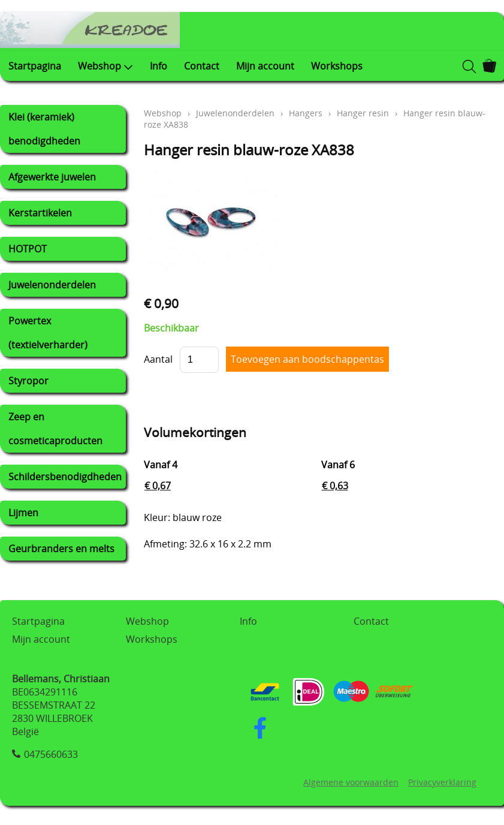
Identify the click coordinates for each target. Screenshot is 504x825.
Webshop (105, 66)
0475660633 (51, 754)
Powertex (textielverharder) (48, 333)
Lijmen (23, 513)
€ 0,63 (335, 486)
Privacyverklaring (442, 782)
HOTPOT (28, 249)
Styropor (28, 381)
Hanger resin (363, 113)
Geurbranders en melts (61, 549)
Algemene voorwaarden (351, 782)
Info (159, 66)
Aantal (158, 359)
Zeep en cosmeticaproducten (55, 429)
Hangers (306, 113)
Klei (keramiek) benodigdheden (44, 129)
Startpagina (35, 66)
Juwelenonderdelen (52, 285)
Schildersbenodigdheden (65, 477)
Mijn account (265, 66)
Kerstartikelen (40, 213)
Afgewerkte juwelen (52, 177)
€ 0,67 (158, 486)
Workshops (337, 66)
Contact (202, 66)
